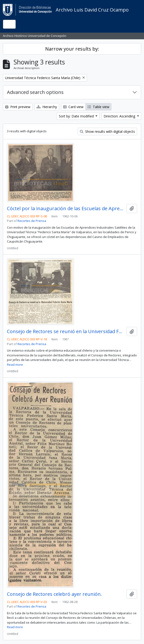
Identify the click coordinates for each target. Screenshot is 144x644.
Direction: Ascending (120, 116)
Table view (98, 107)
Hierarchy (47, 107)
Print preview (18, 107)
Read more (15, 365)
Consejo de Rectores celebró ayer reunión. (54, 594)
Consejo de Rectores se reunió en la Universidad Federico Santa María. (66, 331)
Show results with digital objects (107, 131)
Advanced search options (35, 92)
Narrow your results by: (72, 49)
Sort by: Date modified (77, 116)
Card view (73, 107)
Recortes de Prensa (32, 221)
